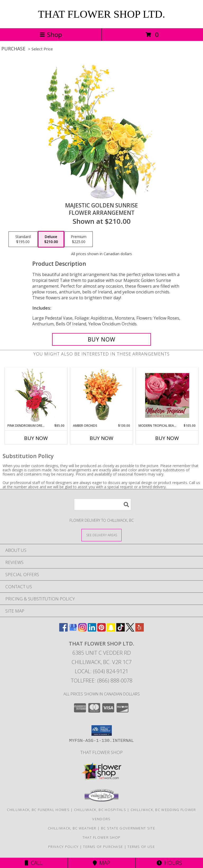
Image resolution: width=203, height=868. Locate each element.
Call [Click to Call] (34, 863)
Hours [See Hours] (169, 863)
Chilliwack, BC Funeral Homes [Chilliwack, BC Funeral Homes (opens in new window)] (38, 810)
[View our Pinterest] (101, 630)
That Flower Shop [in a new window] (101, 752)
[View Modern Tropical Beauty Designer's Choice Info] (167, 395)
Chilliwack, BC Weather (72, 828)
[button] (102, 731)
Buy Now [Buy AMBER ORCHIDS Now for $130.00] (101, 438)
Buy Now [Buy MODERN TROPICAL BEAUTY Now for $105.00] (167, 438)
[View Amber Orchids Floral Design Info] (102, 395)
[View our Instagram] (82, 630)
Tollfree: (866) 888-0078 (102, 680)
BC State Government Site (128, 828)
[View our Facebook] (63, 630)
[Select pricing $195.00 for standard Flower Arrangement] (23, 239)
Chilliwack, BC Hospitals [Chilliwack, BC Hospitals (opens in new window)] (100, 810)
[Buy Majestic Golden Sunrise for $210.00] (101, 339)
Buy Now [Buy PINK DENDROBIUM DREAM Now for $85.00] (36, 438)
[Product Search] (103, 504)
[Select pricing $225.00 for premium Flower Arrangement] (79, 239)
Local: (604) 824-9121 (101, 671)
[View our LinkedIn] (92, 630)
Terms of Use (141, 847)
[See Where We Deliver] (101, 535)
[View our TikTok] (121, 630)
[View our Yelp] (140, 630)
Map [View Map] (101, 863)
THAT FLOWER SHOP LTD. (102, 14)
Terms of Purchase (103, 847)
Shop (51, 34)
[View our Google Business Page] (73, 630)
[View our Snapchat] (111, 630)
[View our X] (130, 630)
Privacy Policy (63, 847)
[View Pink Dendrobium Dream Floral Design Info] (36, 395)
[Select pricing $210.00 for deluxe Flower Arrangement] (51, 239)
